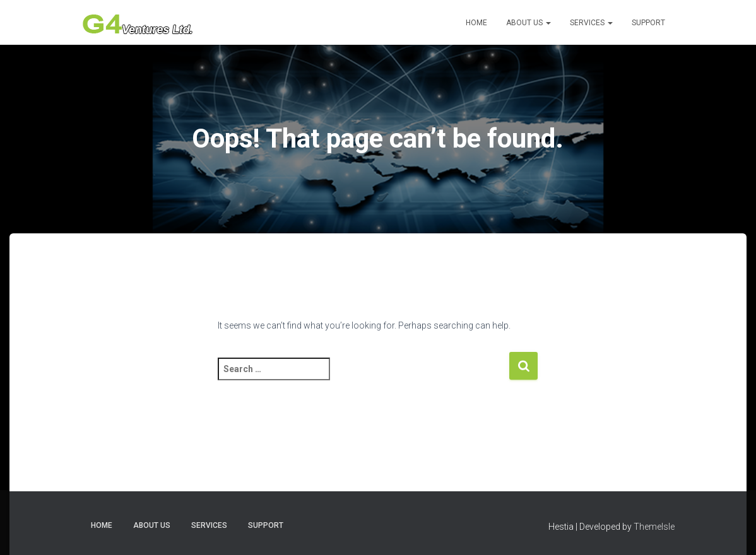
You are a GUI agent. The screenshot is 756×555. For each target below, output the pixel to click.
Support (648, 23)
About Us (529, 23)
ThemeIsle (654, 527)
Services (591, 23)
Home (476, 23)
